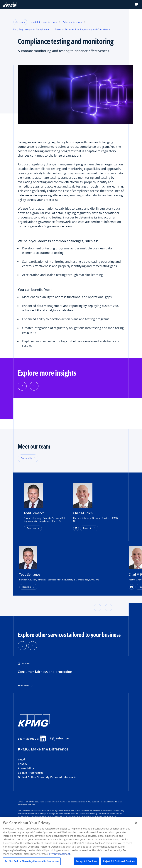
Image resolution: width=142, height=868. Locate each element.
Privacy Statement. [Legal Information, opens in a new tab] (60, 854)
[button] (137, 4)
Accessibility (26, 768)
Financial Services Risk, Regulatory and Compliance (82, 29)
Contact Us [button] (27, 458)
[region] (71, 842)
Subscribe (60, 739)
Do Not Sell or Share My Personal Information (48, 777)
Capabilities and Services (43, 22)
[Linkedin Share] (43, 738)
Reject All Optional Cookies (119, 861)
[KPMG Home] (10, 4)
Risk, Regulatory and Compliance (31, 29)
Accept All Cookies (86, 861)
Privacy (23, 764)
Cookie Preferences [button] (31, 773)
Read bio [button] (31, 528)
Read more (23, 686)
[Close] (136, 823)
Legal (21, 759)
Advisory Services (72, 22)
